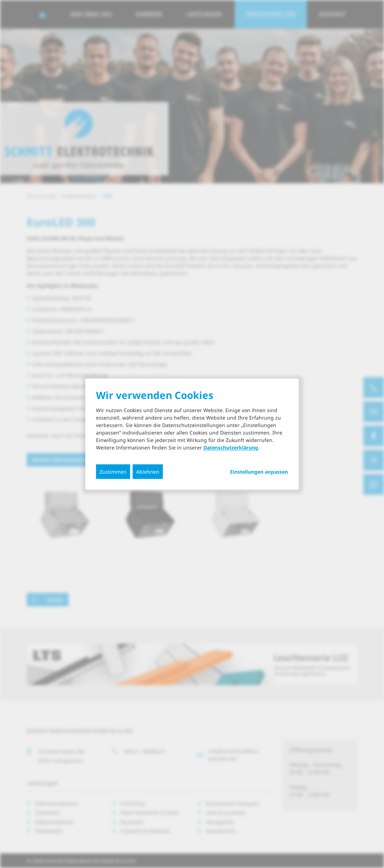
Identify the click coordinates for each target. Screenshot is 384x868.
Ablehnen (148, 472)
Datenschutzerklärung (231, 448)
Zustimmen (113, 472)
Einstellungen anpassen (259, 472)
